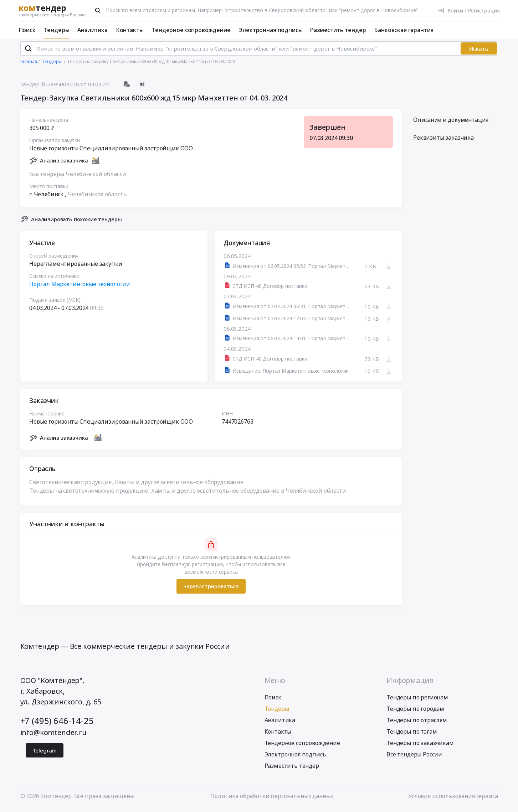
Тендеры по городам (415, 712)
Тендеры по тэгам (412, 734)
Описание (451, 123)
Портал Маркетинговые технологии (80, 287)
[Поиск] (98, 10)
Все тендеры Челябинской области (78, 177)
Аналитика (93, 30)
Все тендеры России (414, 757)
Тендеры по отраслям (417, 723)
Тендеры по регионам (417, 700)
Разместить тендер (338, 30)
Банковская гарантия (404, 30)
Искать (479, 52)
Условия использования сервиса (453, 799)
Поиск (27, 30)
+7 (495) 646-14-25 (57, 723)
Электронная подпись (270, 30)
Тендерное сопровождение (191, 30)
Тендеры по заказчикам (420, 746)
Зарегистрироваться (211, 589)
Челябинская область (97, 197)
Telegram (45, 753)
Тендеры (57, 30)
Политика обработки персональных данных (272, 799)
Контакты (130, 30)
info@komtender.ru (53, 735)
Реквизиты (443, 141)
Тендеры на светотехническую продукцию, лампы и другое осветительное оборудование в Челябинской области (188, 493)
